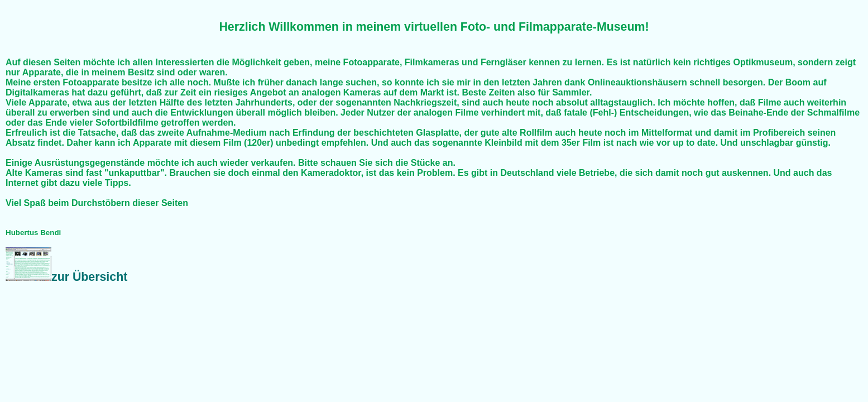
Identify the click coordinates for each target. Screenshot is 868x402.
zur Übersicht (66, 277)
